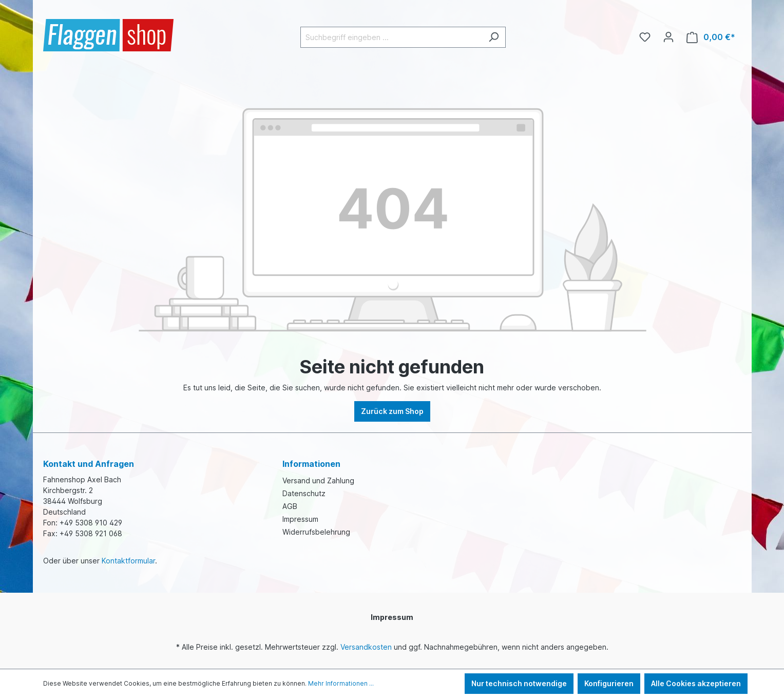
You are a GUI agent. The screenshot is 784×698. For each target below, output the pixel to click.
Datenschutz (304, 493)
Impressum (300, 519)
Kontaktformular (128, 561)
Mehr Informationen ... (341, 683)
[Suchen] (494, 37)
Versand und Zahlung (318, 480)
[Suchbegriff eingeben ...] (391, 37)
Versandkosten (366, 647)
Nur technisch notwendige (519, 683)
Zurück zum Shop (392, 411)
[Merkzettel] (645, 37)
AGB (290, 506)
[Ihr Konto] (668, 37)
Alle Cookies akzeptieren (696, 683)
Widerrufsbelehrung (316, 532)
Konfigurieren (609, 683)
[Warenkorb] (711, 37)
